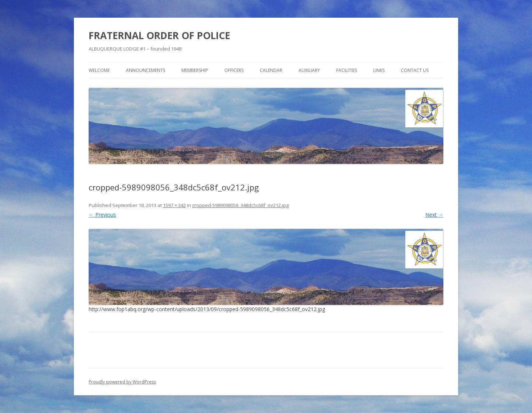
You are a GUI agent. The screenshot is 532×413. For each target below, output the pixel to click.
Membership (195, 70)
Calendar (271, 70)
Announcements (146, 70)
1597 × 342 (174, 205)
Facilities (347, 70)
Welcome (99, 70)
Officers (234, 70)
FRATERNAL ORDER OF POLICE (159, 35)
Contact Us (415, 70)
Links (379, 70)
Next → (434, 215)
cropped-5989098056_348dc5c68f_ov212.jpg (240, 205)
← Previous (102, 215)
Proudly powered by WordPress (122, 382)
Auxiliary (309, 70)
